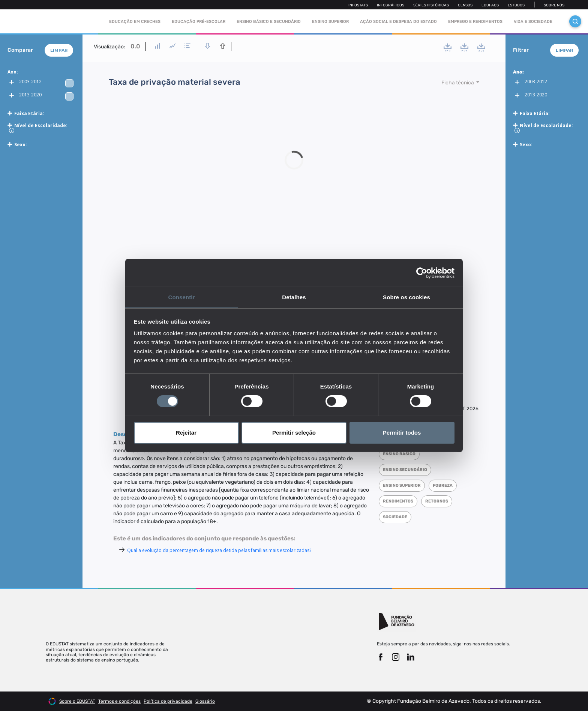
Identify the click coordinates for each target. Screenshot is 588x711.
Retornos (437, 501)
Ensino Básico (399, 454)
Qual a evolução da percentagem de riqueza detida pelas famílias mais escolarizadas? (219, 550)
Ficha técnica (458, 83)
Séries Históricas (431, 5)
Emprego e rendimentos (475, 22)
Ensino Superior (330, 22)
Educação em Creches (135, 22)
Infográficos (391, 5)
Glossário (205, 701)
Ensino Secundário (405, 470)
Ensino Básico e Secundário (269, 22)
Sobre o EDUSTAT (77, 701)
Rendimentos (398, 501)
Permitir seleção (294, 433)
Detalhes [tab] (294, 297)
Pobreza (443, 485)
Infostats (358, 5)
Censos (465, 5)
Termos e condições (119, 701)
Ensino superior (402, 485)
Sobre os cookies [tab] (406, 297)
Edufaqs (490, 5)
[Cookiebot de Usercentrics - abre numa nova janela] (422, 273)
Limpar (59, 50)
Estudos (516, 5)
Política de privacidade (168, 701)
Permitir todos (402, 433)
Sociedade (395, 517)
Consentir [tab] (182, 297)
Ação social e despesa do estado (398, 22)
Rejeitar (186, 433)
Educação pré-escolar (199, 22)
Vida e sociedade (533, 22)
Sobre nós (554, 5)
